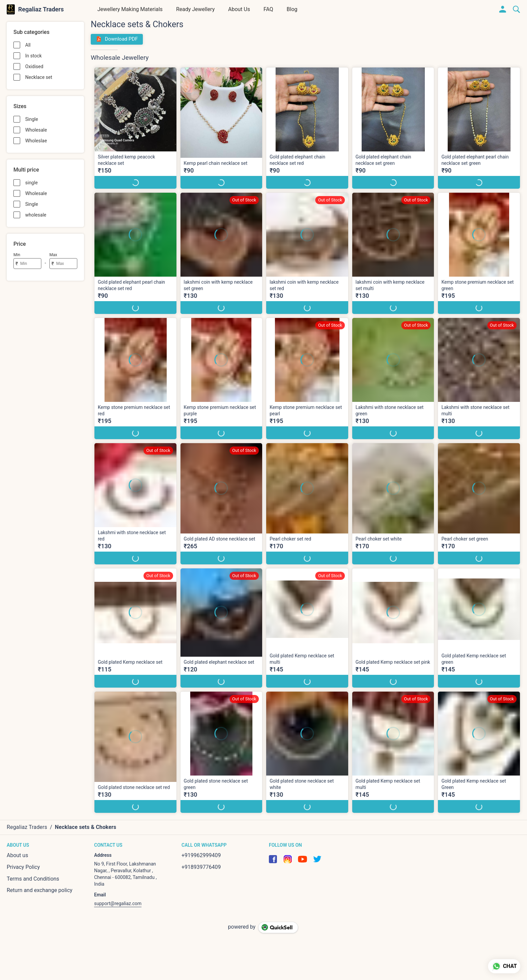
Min (17, 255)
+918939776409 (201, 867)
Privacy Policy (23, 867)
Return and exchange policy (39, 890)
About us (17, 855)
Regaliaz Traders (41, 9)
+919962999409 (201, 855)
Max (53, 255)
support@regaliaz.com (118, 903)
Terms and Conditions (33, 879)
